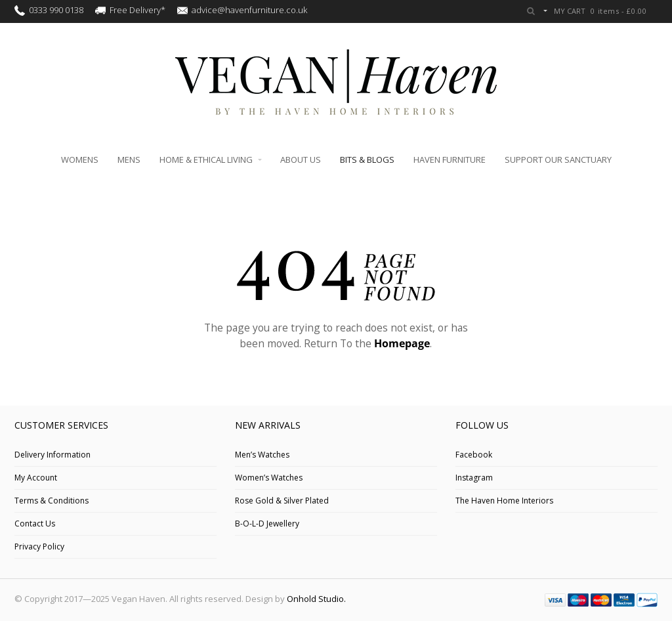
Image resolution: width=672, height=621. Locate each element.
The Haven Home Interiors (504, 501)
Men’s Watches (262, 455)
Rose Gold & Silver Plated (282, 501)
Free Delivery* (137, 10)
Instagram (474, 478)
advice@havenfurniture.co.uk (249, 10)
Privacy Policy (39, 546)
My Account (36, 478)
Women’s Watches (269, 478)
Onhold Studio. (316, 599)
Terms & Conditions (52, 501)
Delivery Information (52, 455)
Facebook (474, 455)
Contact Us (35, 524)
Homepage (402, 343)
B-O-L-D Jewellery (267, 524)
